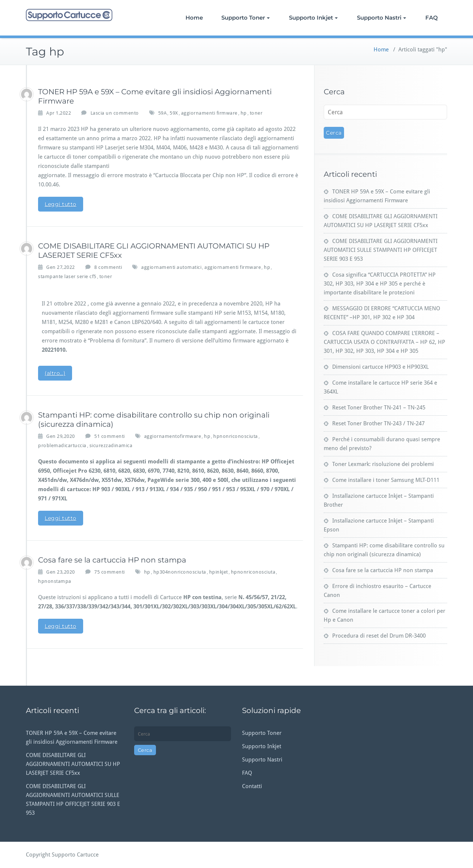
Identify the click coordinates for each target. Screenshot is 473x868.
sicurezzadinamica (111, 445)
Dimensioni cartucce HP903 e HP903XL (380, 367)
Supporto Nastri (382, 18)
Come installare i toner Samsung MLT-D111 (386, 480)
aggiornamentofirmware (173, 436)
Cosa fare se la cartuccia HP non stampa (112, 560)
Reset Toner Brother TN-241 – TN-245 (379, 408)
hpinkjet (219, 572)
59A (163, 113)
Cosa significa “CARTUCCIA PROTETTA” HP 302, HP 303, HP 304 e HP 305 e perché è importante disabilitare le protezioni (380, 284)
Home (194, 18)
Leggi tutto (61, 204)
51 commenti (110, 436)
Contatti (252, 786)
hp (244, 113)
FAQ (432, 18)
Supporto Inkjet (313, 18)
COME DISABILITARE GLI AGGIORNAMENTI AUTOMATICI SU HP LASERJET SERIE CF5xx (73, 764)
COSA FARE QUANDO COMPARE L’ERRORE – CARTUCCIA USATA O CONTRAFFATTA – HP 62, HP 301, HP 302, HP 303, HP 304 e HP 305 (384, 342)
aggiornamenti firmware (209, 113)
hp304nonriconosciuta (180, 572)
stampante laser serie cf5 (67, 276)
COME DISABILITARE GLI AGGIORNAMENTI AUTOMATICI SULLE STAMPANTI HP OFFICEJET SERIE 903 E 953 (381, 250)
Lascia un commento (115, 113)
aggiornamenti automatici (171, 267)
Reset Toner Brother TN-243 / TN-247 (378, 423)
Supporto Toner (246, 18)
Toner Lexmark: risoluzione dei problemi (383, 464)
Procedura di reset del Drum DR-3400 (379, 636)
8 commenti (108, 267)
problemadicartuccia (62, 445)
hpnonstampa (55, 581)
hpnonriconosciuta (236, 436)
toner (256, 113)
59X (174, 113)
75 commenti (110, 572)
